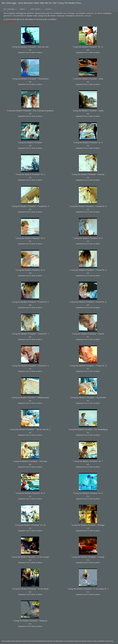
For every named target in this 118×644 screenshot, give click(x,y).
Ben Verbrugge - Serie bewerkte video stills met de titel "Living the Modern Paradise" (44, 3)
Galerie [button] (23, 9)
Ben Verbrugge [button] (10, 9)
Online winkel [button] (36, 9)
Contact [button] (49, 9)
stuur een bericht (10, 22)
